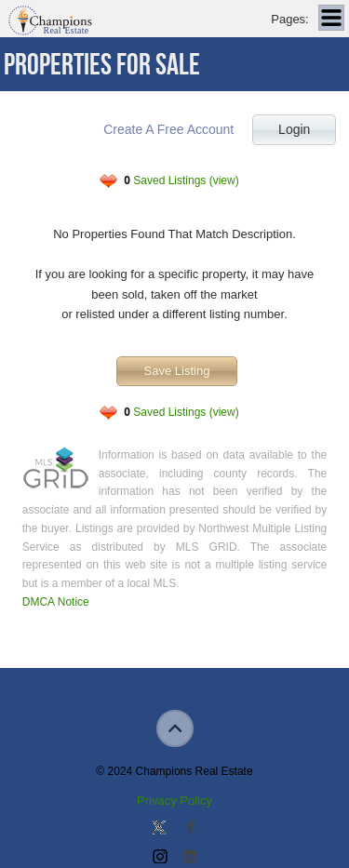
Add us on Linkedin (190, 858)
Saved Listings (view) (181, 180)
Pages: (289, 19)
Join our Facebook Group (190, 829)
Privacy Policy (174, 801)
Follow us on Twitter (159, 829)
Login (294, 129)
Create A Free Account (168, 129)
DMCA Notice (56, 602)
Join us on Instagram (159, 858)
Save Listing (177, 371)
